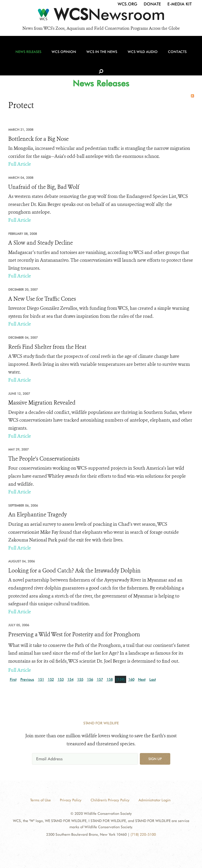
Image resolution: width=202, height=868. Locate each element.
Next (142, 679)
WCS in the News (99, 55)
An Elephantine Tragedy (38, 515)
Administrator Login (155, 800)
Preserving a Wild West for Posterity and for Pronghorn (74, 634)
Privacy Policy (71, 800)
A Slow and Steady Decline (41, 243)
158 (110, 679)
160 (131, 679)
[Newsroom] (101, 16)
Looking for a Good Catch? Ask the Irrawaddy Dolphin (74, 571)
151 (41, 679)
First (13, 679)
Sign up (155, 759)
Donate (152, 4)
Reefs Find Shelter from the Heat (47, 347)
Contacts (172, 55)
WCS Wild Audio (139, 55)
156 (90, 679)
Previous (27, 679)
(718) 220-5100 (143, 834)
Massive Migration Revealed (42, 403)
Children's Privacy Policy (110, 800)
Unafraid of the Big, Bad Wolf (44, 187)
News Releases (28, 55)
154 (70, 679)
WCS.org (127, 4)
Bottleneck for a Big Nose (38, 139)
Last (153, 679)
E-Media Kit (180, 4)
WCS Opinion (63, 55)
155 (80, 679)
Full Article (20, 164)
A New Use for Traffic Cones (42, 299)
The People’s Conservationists (44, 459)
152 (51, 679)
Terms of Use (41, 800)
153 (61, 679)
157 (100, 679)
